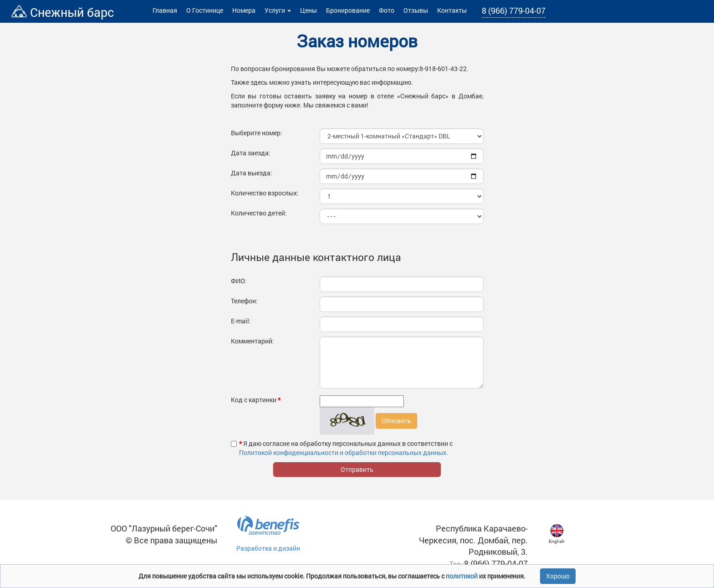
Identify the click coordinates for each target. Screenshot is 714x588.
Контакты (452, 10)
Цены (309, 10)
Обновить (396, 421)
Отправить (357, 469)
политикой (462, 576)
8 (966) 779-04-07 (514, 10)
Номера (244, 10)
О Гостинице (205, 10)
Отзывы (416, 10)
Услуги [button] (278, 10)
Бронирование (348, 10)
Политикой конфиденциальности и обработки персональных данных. (344, 453)
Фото (387, 10)
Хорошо (558, 576)
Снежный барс (63, 12)
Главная (165, 10)
